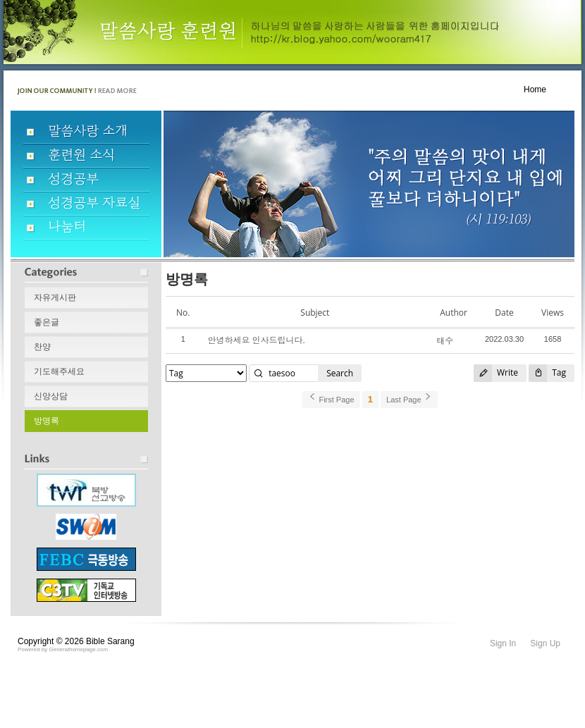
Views (553, 313)
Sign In (503, 643)
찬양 (42, 347)
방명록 (47, 421)
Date (504, 313)
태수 (445, 341)
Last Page (409, 398)
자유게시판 (55, 297)
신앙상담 (51, 396)
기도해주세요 (59, 371)
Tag (547, 373)
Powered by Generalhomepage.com (63, 649)
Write (496, 373)
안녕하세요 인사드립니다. (256, 340)
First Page (331, 398)
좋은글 (47, 322)
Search (340, 373)
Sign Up (545, 643)
